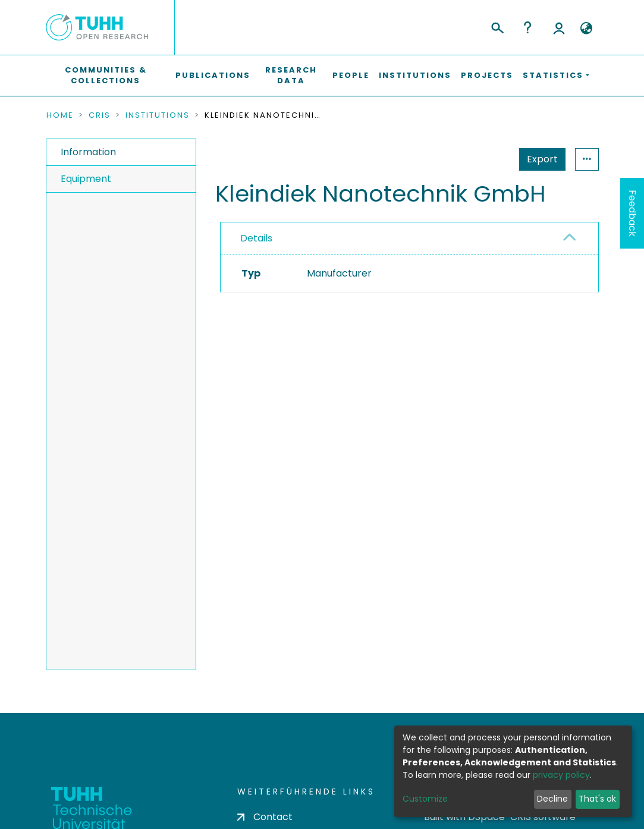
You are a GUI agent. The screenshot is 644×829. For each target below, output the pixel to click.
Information (88, 152)
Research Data (291, 75)
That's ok (597, 799)
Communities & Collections (106, 75)
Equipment (86, 179)
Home (60, 115)
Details (256, 238)
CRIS (100, 115)
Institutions (415, 75)
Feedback (632, 213)
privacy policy (561, 775)
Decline (552, 799)
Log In (559, 27)
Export (484, 159)
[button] (587, 29)
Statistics (539, 159)
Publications (213, 75)
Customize (425, 799)
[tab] (409, 239)
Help (527, 27)
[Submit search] (497, 26)
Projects (487, 75)
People (351, 75)
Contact (265, 817)
